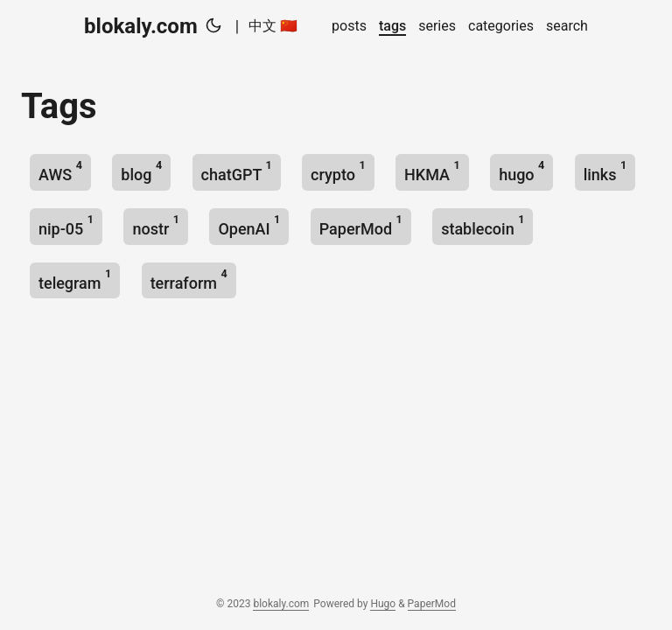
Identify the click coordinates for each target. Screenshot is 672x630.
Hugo (383, 604)
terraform (189, 280)
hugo (521, 171)
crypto (338, 171)
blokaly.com (141, 26)
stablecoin (483, 225)
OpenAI (249, 225)
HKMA (432, 171)
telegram (75, 280)
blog (141, 171)
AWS (60, 171)
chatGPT (237, 171)
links (605, 171)
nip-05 (66, 225)
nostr (156, 225)
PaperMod (361, 225)
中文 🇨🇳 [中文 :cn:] (273, 26)
